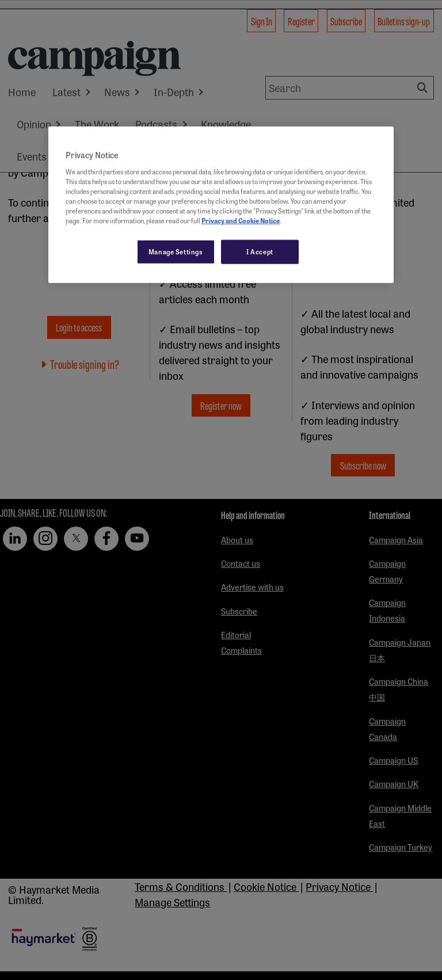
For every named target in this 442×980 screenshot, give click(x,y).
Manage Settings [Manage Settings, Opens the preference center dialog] (176, 251)
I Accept (260, 251)
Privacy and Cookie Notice (241, 220)
